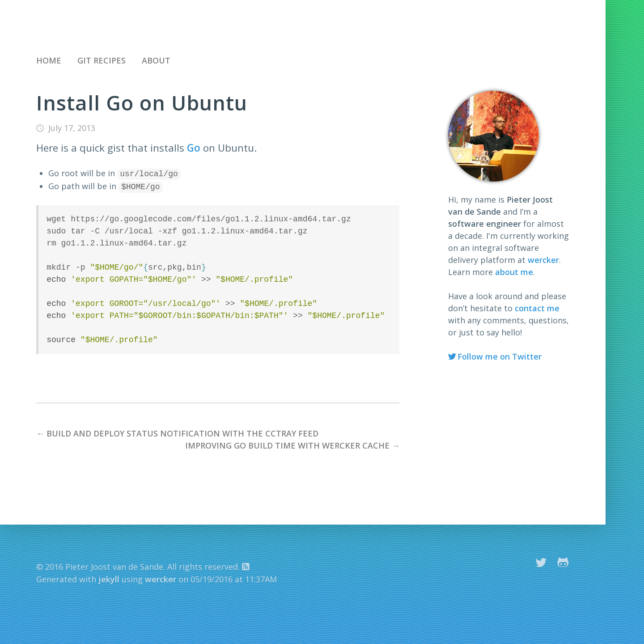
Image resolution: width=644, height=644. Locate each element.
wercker (543, 260)
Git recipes (102, 60)
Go (194, 148)
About (156, 60)
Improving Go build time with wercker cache (287, 444)
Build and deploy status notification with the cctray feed (182, 432)
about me (514, 272)
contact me (537, 308)
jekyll (109, 577)
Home (49, 60)
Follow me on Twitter (500, 356)
